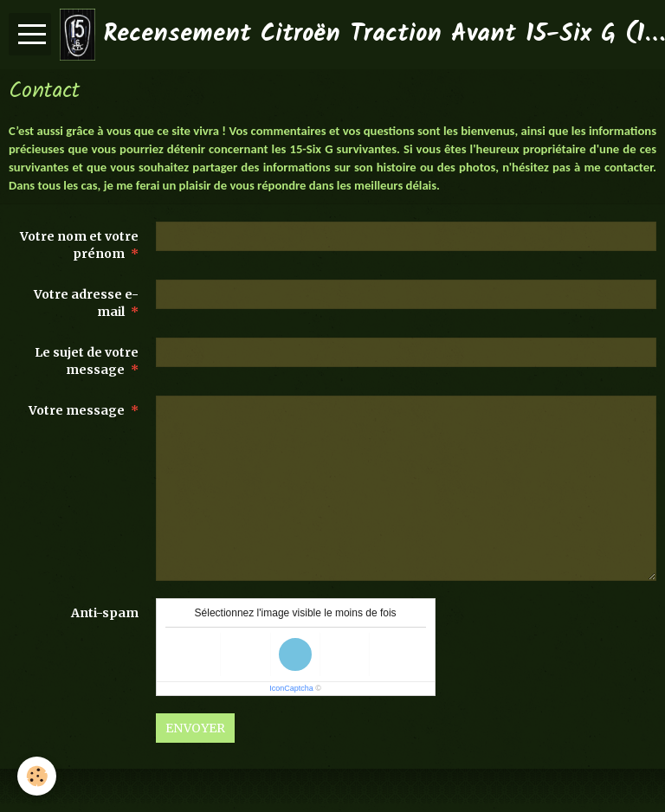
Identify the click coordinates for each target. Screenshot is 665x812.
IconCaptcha (291, 688)
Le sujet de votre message (87, 361)
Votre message (77, 410)
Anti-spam (105, 613)
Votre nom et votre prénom (79, 245)
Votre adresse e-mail (86, 303)
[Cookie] (37, 776)
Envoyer (195, 728)
